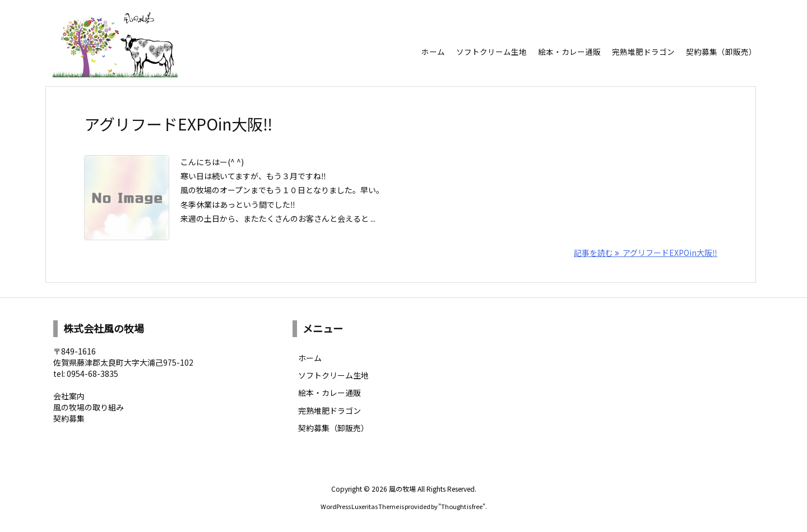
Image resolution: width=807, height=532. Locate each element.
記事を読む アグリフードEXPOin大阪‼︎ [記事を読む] (646, 253)
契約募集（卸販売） (333, 428)
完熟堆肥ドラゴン (330, 410)
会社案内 (69, 396)
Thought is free (462, 506)
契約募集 (69, 418)
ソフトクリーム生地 (333, 375)
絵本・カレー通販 (330, 393)
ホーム (310, 358)
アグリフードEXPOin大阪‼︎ (178, 124)
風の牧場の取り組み (89, 407)
